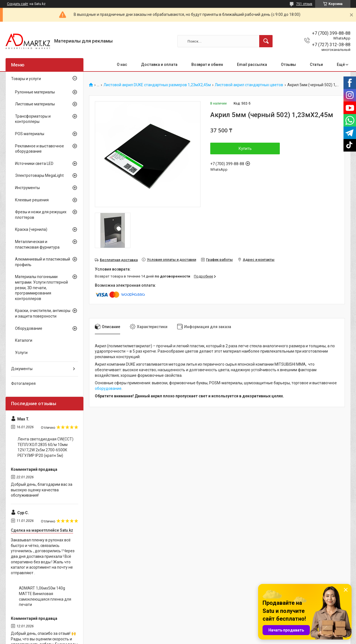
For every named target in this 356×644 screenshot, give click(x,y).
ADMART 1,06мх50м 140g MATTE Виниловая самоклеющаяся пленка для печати (45, 596)
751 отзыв (304, 4)
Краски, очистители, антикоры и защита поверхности (43, 313)
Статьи (316, 65)
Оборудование (29, 328)
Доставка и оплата (159, 65)
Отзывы (288, 65)
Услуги (21, 353)
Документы (22, 369)
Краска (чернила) (31, 229)
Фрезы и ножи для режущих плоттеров (41, 215)
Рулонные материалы (35, 92)
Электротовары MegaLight (39, 175)
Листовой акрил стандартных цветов (249, 85)
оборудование (108, 388)
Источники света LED (34, 164)
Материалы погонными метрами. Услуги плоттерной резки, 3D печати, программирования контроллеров (41, 288)
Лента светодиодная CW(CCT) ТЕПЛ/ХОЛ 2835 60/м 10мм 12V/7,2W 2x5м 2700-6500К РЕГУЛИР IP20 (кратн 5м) (45, 447)
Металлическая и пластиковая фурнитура (37, 244)
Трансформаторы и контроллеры (33, 119)
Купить (245, 148)
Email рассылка (252, 65)
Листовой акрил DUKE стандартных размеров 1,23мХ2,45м (157, 85)
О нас (122, 65)
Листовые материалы (35, 104)
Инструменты (27, 188)
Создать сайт (18, 4)
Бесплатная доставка (119, 260)
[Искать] (266, 41)
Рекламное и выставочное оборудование (39, 149)
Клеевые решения (32, 200)
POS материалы (30, 134)
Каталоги (24, 340)
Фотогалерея (23, 383)
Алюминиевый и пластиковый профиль (43, 262)
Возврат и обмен (207, 65)
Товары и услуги (26, 79)
